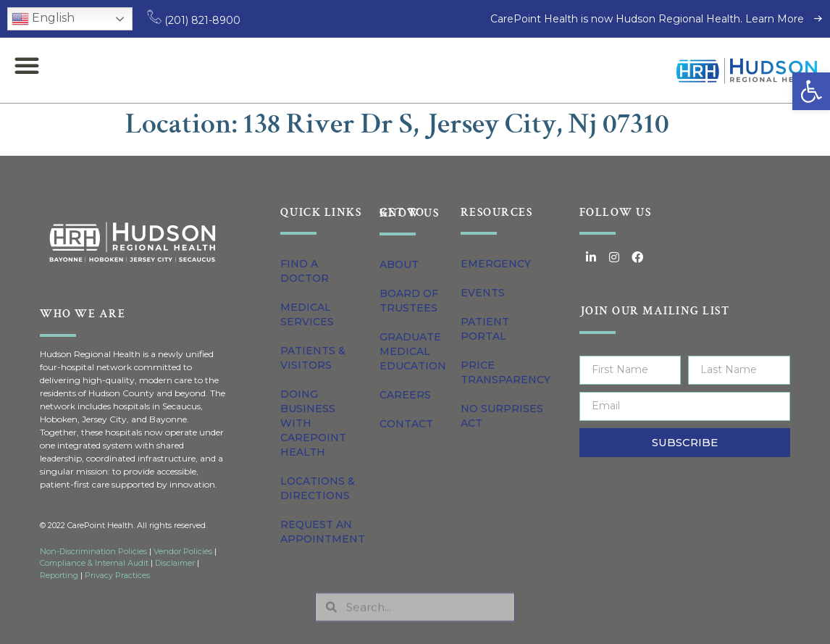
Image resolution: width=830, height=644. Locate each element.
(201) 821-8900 (194, 20)
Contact (406, 424)
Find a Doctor (305, 271)
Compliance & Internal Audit (94, 563)
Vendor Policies (183, 551)
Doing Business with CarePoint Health (313, 423)
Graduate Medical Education (413, 351)
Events (483, 293)
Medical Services (307, 314)
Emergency (496, 264)
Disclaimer (175, 563)
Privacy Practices (117, 575)
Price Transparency (506, 372)
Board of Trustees (409, 301)
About (399, 264)
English (43, 19)
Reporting (59, 575)
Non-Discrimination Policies (93, 551)
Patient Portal (485, 329)
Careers (405, 395)
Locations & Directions (318, 488)
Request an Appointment (323, 532)
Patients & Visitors (313, 358)
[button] (811, 91)
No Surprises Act (502, 416)
